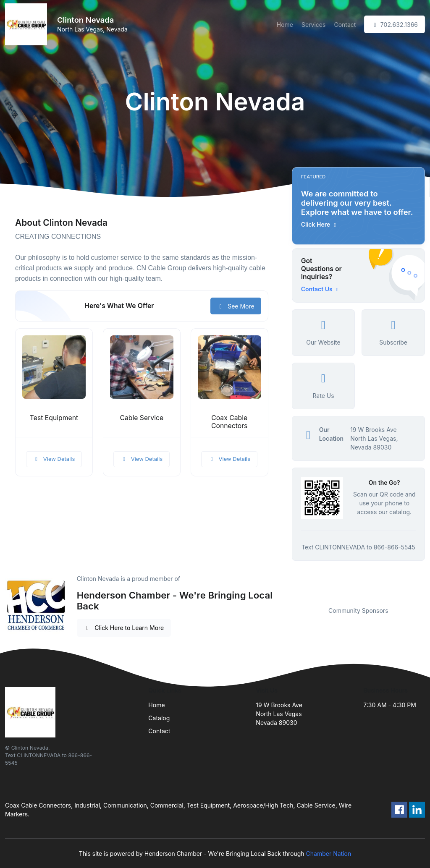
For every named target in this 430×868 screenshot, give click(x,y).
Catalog (159, 718)
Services (313, 25)
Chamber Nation (329, 854)
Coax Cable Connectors (229, 422)
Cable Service (142, 418)
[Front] (28, 24)
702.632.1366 (395, 25)
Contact (345, 25)
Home (285, 25)
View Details (54, 459)
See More (236, 306)
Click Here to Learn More (124, 628)
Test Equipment (54, 418)
